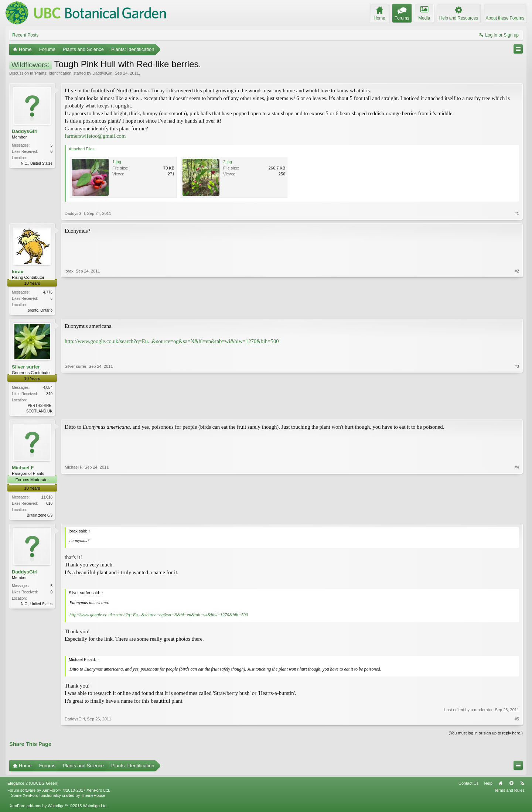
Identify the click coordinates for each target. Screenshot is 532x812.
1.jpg (117, 162)
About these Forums (505, 18)
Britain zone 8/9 (40, 517)
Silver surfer (26, 368)
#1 (517, 213)
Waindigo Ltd (95, 808)
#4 (517, 515)
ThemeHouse (93, 798)
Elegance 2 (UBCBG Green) (33, 785)
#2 (517, 309)
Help (488, 785)
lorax (18, 272)
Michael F (23, 469)
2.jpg (228, 162)
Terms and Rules (509, 792)
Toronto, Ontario (39, 310)
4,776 (48, 292)
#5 (517, 721)
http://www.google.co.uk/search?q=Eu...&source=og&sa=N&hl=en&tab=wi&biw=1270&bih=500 (172, 342)
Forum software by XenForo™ (59, 792)
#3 (517, 411)
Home (501, 785)
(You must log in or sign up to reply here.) (486, 735)
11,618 (47, 499)
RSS (522, 785)
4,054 (48, 388)
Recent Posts (25, 35)
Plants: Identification (53, 73)
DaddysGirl (102, 73)
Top (511, 785)
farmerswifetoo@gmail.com (95, 136)
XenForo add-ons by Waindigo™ (39, 808)
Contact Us (468, 785)
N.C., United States (37, 163)
